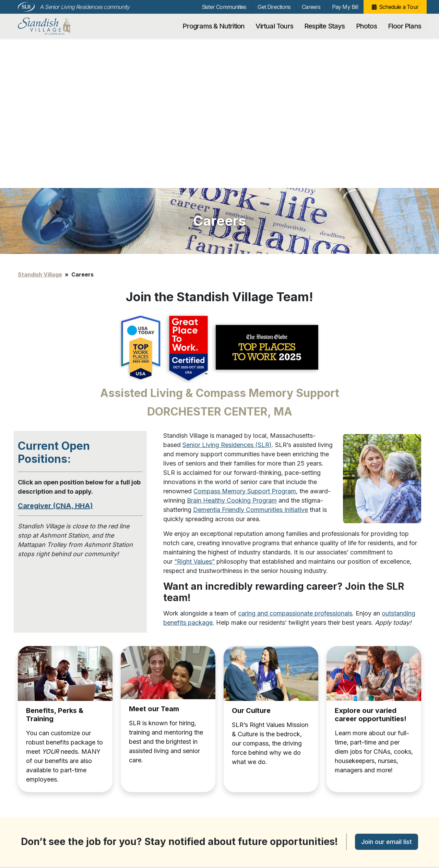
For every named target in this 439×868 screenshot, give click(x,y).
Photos (366, 26)
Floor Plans (405, 26)
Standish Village (55, 26)
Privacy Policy (32, 831)
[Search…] (357, 764)
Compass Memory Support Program (245, 342)
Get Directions (274, 7)
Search (404, 764)
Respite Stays (325, 26)
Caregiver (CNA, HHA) (55, 356)
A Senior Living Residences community (85, 7)
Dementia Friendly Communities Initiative (251, 360)
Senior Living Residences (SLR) (227, 295)
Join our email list (387, 692)
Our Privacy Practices (111, 840)
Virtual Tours (274, 26)
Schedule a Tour (399, 7)
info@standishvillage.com (115, 833)
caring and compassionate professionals (295, 464)
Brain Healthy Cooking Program (232, 351)
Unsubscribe (31, 841)
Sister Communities (224, 7)
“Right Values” (194, 412)
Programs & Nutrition (213, 26)
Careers (311, 7)
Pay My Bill (345, 7)
